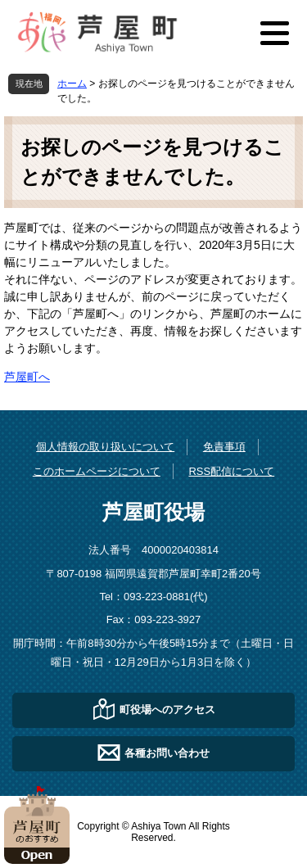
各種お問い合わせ (167, 752)
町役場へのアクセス (167, 709)
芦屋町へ (27, 377)
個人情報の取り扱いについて (105, 447)
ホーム (72, 84)
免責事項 (224, 447)
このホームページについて (97, 471)
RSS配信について (231, 471)
